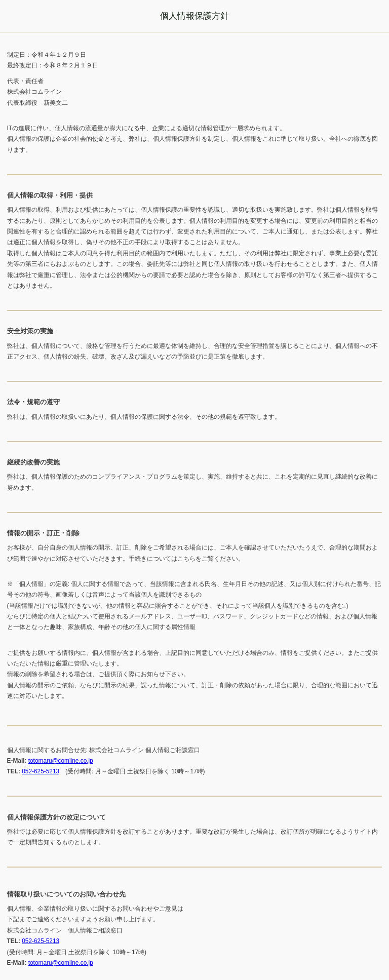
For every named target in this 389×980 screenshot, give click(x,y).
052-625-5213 (41, 771)
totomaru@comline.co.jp (61, 761)
